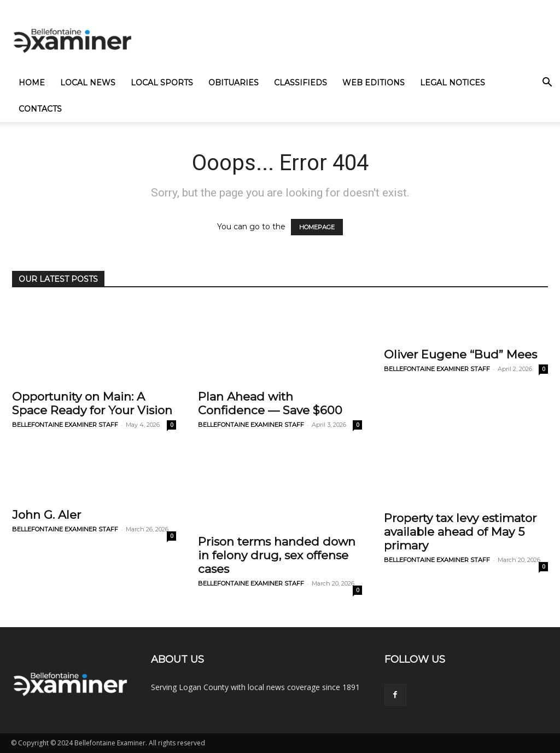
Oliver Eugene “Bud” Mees (460, 354)
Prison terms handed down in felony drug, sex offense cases (277, 555)
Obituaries (234, 83)
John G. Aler (46, 515)
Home (32, 83)
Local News (88, 83)
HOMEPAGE (317, 227)
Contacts (40, 109)
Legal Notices (453, 83)
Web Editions (374, 83)
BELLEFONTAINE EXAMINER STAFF (65, 425)
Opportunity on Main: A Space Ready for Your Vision (92, 403)
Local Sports (162, 83)
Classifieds (301, 83)
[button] (547, 83)
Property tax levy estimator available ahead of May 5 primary (460, 532)
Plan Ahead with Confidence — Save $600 (270, 403)
